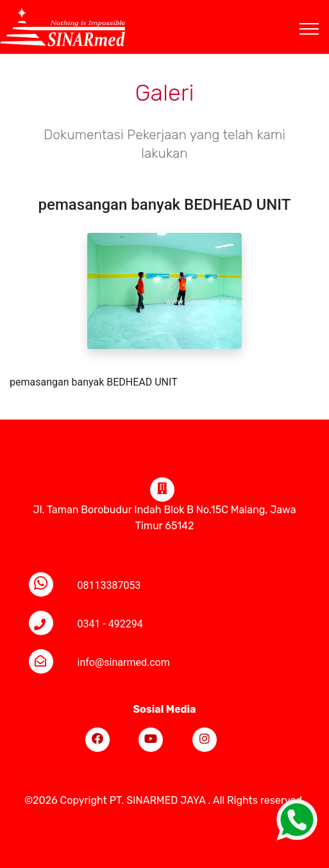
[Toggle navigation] (319, 13)
